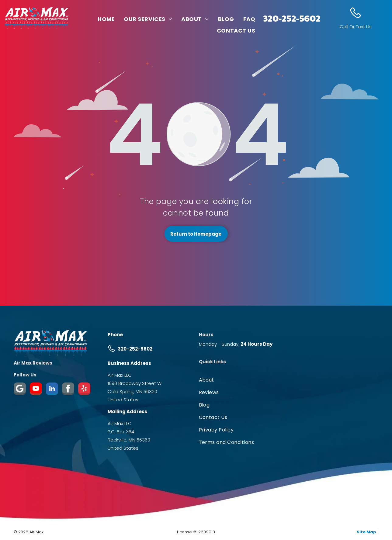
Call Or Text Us (356, 27)
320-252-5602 (292, 18)
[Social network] (68, 389)
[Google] (20, 389)
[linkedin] (52, 389)
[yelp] (84, 389)
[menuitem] (106, 19)
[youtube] (36, 389)
